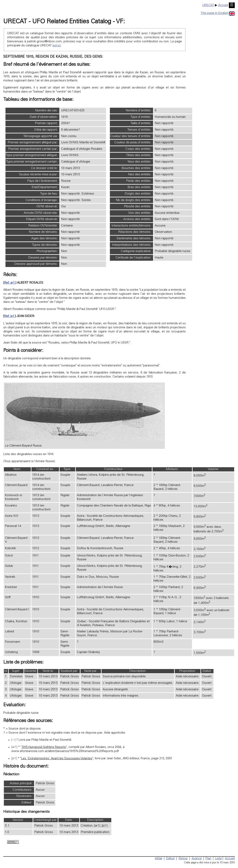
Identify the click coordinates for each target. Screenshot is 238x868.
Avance (197, 859)
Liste (218, 859)
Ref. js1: (10, 316)
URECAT (208, 5)
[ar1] (14, 747)
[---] (13, 740)
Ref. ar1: (10, 283)
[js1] (14, 759)
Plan (208, 859)
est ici (57, 46)
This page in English (218, 13)
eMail (159, 859)
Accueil (223, 5)
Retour (183, 859)
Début (170, 859)
